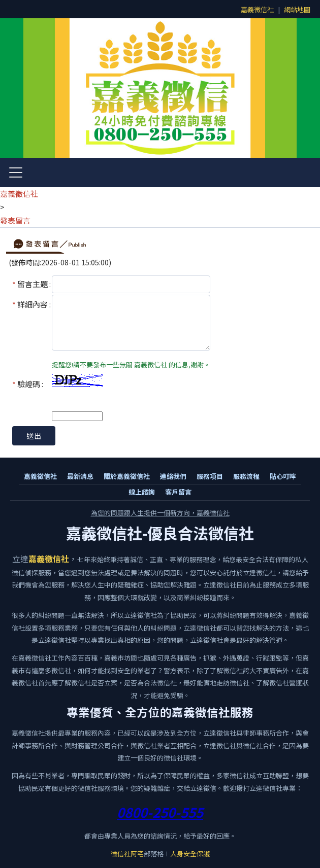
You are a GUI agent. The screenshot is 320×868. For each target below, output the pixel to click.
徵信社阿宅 (127, 854)
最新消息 (80, 476)
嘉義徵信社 (257, 9)
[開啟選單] (16, 172)
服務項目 (210, 476)
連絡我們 (173, 476)
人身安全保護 (190, 854)
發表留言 (15, 220)
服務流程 (246, 476)
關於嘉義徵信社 (127, 476)
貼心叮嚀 (283, 476)
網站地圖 (297, 9)
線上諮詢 (142, 492)
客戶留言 (178, 492)
